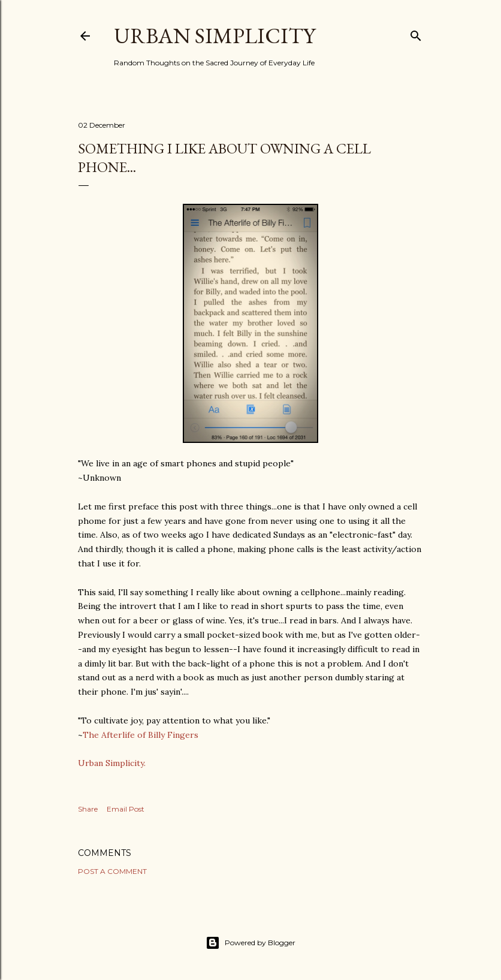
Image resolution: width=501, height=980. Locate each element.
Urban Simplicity (215, 36)
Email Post (126, 809)
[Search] (416, 33)
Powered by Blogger (251, 943)
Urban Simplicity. (112, 763)
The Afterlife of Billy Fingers (141, 735)
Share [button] (88, 809)
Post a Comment (112, 871)
